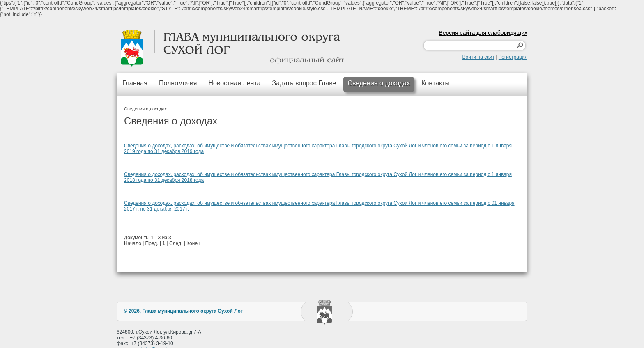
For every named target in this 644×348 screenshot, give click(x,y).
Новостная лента (235, 83)
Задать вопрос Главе (304, 83)
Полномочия (178, 83)
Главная (135, 83)
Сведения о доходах (379, 83)
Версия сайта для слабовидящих (483, 33)
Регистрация (513, 57)
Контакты (436, 83)
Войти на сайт (478, 57)
